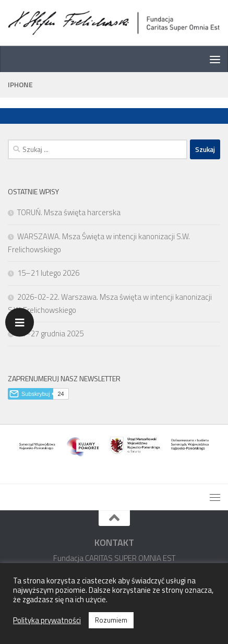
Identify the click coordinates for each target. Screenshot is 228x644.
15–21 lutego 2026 (48, 273)
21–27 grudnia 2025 (50, 333)
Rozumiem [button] (111, 620)
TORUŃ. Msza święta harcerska (69, 212)
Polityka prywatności (47, 620)
